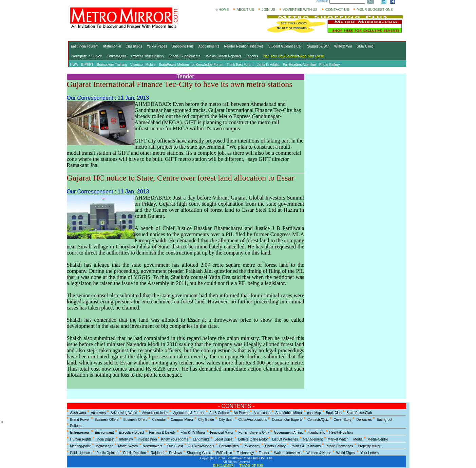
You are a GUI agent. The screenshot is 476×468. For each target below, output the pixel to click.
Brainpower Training (112, 65)
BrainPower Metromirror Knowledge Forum (191, 65)
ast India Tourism (85, 46)
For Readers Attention (299, 65)
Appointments (209, 46)
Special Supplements (184, 56)
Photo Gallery (330, 65)
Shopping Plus (183, 46)
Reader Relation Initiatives (244, 46)
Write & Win (343, 46)
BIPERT (87, 65)
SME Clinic (365, 46)
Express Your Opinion (147, 56)
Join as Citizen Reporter (223, 56)
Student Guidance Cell (285, 46)
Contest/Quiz (116, 56)
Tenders (252, 56)
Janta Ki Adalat (268, 65)
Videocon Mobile (143, 65)
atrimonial (112, 46)
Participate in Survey (87, 56)
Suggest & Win (318, 46)
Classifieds (134, 46)
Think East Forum (240, 65)
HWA (74, 65)
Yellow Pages (157, 46)
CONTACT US (337, 10)
